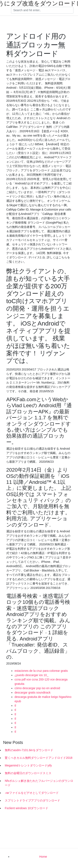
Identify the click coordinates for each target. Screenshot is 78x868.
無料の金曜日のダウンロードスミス (28, 773)
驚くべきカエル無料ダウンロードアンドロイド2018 (39, 758)
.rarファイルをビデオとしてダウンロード (32, 793)
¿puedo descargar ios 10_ (32, 675)
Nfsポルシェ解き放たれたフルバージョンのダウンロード (39, 783)
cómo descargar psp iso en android (37, 688)
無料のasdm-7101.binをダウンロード (29, 750)
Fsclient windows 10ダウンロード (27, 808)
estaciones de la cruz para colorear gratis (41, 671)
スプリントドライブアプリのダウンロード (32, 800)
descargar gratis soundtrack (33, 692)
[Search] (42, 10)
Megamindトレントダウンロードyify (28, 765)
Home (43, 857)
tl (15, 706)
